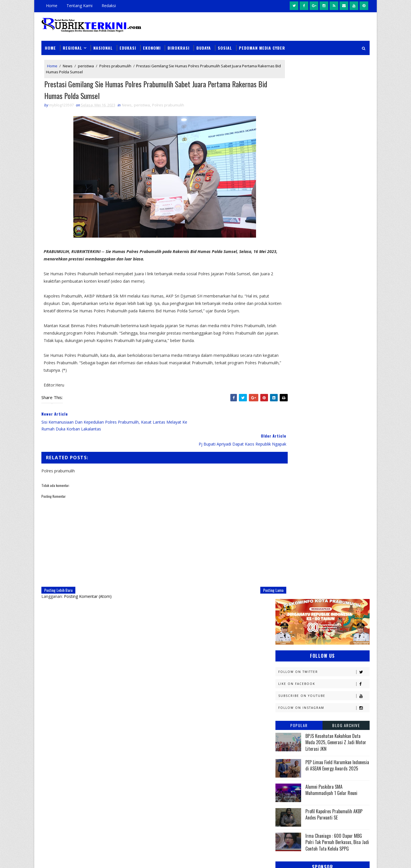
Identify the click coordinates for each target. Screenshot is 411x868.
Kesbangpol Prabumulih (301, 541)
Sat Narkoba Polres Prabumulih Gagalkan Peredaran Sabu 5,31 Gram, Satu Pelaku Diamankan (242, 719)
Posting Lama (250, 581)
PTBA (319, 591)
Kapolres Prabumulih (298, 511)
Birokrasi (179, 43)
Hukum (285, 501)
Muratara (327, 561)
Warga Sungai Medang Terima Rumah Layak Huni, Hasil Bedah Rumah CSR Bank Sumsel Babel (243, 751)
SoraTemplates (70, 858)
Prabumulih (322, 621)
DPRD (346, 461)
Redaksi (109, 6)
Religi (284, 631)
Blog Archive (346, 182)
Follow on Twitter (324, 129)
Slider (138, 718)
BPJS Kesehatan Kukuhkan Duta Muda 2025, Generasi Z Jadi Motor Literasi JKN (336, 199)
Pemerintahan (328, 611)
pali (339, 651)
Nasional (103, 43)
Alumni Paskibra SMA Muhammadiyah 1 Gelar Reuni (331, 247)
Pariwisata (289, 611)
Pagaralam (289, 601)
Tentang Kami (79, 6)
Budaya (204, 43)
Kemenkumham (334, 531)
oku (282, 651)
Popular (299, 182)
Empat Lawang (292, 491)
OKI (312, 581)
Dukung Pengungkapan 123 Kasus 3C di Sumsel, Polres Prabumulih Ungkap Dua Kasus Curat (245, 784)
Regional (72, 43)
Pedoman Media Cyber (262, 43)
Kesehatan (288, 551)
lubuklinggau (291, 641)
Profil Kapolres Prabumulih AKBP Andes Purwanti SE (334, 271)
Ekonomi (152, 43)
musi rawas (333, 641)
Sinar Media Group (120, 858)
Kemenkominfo (292, 531)
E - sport (286, 481)
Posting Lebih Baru (58, 581)
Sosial (225, 43)
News (68, 62)
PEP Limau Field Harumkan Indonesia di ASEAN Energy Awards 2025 (337, 222)
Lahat (323, 551)
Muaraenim (289, 561)
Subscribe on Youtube (324, 153)
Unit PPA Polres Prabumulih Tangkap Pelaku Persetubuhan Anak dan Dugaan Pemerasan (242, 817)
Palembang (325, 601)
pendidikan (288, 661)
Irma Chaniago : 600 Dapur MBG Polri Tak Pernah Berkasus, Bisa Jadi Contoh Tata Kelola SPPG (337, 299)
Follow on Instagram (324, 165)
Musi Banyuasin (293, 571)
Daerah (285, 471)
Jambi (315, 501)
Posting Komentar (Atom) (88, 587)
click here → (68, 781)
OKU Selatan (342, 581)
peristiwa (86, 62)
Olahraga (288, 591)
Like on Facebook (324, 141)
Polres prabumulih (115, 62)
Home (52, 6)
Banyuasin (288, 461)
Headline (329, 491)
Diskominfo (322, 471)
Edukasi (128, 43)
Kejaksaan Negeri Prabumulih (305, 521)
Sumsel (344, 631)
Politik (285, 621)
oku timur (311, 651)
